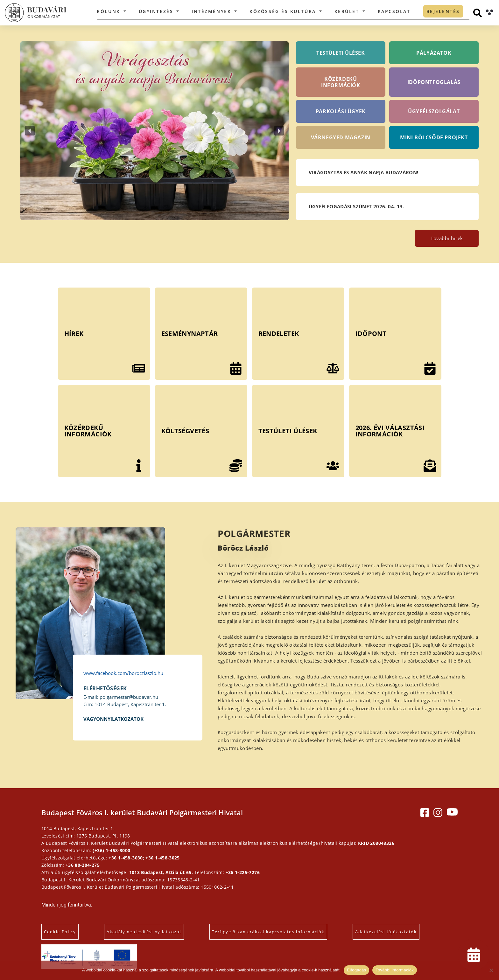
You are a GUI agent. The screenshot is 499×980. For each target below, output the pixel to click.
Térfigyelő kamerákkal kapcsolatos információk (268, 932)
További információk (395, 970)
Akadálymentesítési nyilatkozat (144, 932)
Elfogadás (356, 970)
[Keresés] (478, 13)
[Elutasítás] (491, 970)
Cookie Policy (60, 932)
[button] (155, 131)
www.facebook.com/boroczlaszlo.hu (123, 673)
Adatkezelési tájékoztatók (386, 932)
